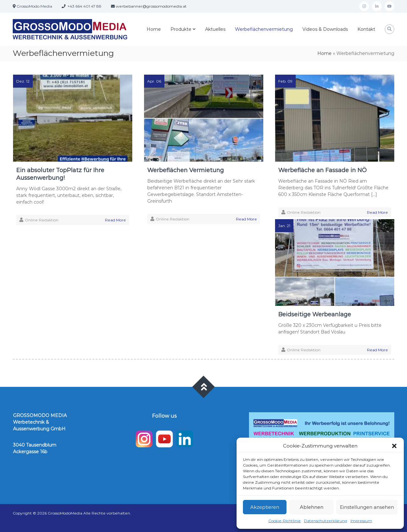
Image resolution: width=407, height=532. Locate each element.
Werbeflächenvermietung (264, 29)
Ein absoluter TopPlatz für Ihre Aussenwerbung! (60, 174)
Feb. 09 (285, 81)
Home (154, 29)
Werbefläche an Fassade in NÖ (322, 170)
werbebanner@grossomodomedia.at (151, 6)
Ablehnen (312, 507)
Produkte (181, 29)
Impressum (361, 521)
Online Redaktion (42, 220)
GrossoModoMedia (65, 513)
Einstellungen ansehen (367, 507)
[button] (394, 446)
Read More (115, 220)
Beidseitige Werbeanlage (315, 314)
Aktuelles (215, 29)
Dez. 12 (23, 81)
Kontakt (366, 29)
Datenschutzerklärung (326, 521)
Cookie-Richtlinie (285, 521)
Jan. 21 (284, 226)
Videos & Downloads (325, 29)
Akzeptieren (265, 507)
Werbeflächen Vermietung (186, 170)
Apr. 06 (154, 81)
